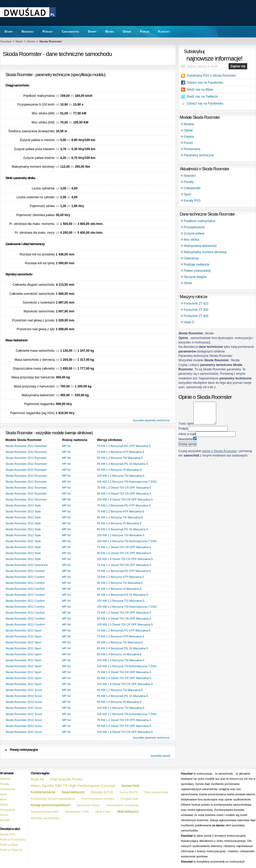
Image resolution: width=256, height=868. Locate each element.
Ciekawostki (192, 188)
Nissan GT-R (102, 792)
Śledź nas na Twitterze (202, 97)
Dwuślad (6, 41)
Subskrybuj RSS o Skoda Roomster (211, 76)
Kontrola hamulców (43, 792)
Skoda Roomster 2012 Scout (24, 690)
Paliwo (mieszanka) (197, 271)
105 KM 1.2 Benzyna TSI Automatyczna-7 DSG (127, 482)
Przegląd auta (130, 799)
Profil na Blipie (9, 845)
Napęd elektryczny (73, 792)
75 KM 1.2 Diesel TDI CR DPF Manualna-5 (124, 488)
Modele (189, 124)
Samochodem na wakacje (122, 805)
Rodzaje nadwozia (197, 264)
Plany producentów (156, 792)
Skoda (31, 41)
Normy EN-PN (129, 792)
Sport (188, 194)
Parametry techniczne (199, 155)
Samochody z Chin (77, 812)
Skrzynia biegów (195, 277)
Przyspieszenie (194, 227)
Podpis (183, 429)
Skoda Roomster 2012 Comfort (25, 571)
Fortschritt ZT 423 (196, 304)
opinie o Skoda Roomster (219, 451)
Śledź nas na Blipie (200, 90)
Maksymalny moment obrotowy (205, 252)
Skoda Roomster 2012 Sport (23, 630)
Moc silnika (191, 240)
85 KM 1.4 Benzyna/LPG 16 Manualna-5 (123, 464)
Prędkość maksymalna (199, 221)
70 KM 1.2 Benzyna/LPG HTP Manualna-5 (124, 446)
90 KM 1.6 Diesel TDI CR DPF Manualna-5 (124, 494)
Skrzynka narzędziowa (45, 818)
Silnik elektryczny (128, 812)
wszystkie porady (161, 756)
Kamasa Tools (130, 786)
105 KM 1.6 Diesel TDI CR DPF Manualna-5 (125, 499)
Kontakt (5, 820)
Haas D (189, 322)
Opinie (188, 130)
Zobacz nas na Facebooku (205, 83)
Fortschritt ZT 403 (196, 316)
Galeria (189, 137)
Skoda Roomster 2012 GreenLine (27, 565)
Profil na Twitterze (11, 850)
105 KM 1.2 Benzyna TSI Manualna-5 (121, 476)
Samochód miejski (88, 805)
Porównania (192, 149)
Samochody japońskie (45, 812)
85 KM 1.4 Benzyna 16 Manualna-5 (119, 470)
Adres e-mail (187, 434)
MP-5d (66, 446)
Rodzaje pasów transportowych (50, 805)
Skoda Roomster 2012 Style (23, 505)
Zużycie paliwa (194, 233)
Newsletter (186, 439)
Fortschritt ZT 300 (196, 310)
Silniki (188, 283)
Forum (188, 143)
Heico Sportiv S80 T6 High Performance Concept (73, 786)
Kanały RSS (192, 201)
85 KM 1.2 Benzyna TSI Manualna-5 (120, 458)
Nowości (190, 176)
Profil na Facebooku (13, 840)
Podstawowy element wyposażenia (53, 799)
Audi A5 (37, 779)
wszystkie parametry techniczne (151, 420)
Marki (19, 41)
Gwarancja (191, 258)
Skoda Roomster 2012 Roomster (26, 446)
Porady (189, 182)
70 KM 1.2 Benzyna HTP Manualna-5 (121, 452)
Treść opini (186, 423)
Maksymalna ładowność (200, 246)
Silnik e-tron (103, 812)
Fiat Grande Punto (67, 779)
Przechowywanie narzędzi (98, 799)
